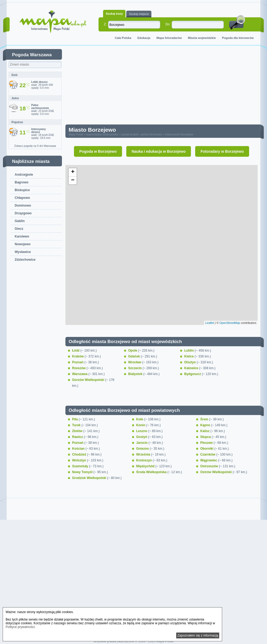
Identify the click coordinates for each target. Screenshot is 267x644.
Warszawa (80, 374)
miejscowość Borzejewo (179, 134)
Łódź (76, 351)
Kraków (78, 356)
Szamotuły (81, 466)
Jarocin (142, 443)
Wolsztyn (80, 460)
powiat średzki (130, 134)
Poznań (78, 362)
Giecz (19, 229)
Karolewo (22, 236)
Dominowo (23, 206)
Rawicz (78, 437)
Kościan (79, 449)
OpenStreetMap (230, 323)
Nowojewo (23, 244)
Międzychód (146, 466)
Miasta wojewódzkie (202, 38)
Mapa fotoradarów (169, 38)
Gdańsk (134, 356)
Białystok (136, 374)
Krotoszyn (144, 460)
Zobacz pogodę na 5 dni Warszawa (35, 146)
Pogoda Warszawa (32, 55)
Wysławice (23, 252)
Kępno (206, 425)
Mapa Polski (76, 134)
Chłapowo (22, 198)
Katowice (192, 368)
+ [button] (73, 172)
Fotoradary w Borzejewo (222, 151)
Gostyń (142, 437)
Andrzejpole (24, 175)
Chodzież (80, 454)
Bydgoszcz (193, 374)
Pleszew (207, 443)
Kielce (189, 356)
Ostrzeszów (210, 466)
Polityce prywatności (20, 627)
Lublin (189, 351)
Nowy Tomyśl (83, 472)
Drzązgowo (23, 213)
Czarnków (208, 454)
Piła (75, 419)
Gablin (20, 221)
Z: (105, 24)
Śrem (205, 419)
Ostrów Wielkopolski (216, 472)
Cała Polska (123, 38)
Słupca (206, 437)
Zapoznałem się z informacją (198, 635)
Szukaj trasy (114, 14)
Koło (140, 419)
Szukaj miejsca (139, 14)
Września (144, 454)
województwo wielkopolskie (102, 134)
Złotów (78, 431)
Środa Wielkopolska (152, 472)
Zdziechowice (25, 260)
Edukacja (144, 38)
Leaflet (210, 323)
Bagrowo (21, 182)
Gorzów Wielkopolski (89, 380)
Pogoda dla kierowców (238, 38)
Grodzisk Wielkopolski (90, 478)
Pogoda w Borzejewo (98, 151)
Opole (133, 351)
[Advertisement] (117, 86)
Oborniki (207, 449)
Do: (168, 24)
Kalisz (205, 431)
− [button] (73, 180)
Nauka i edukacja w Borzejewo (159, 151)
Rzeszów (79, 368)
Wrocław (135, 362)
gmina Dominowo (152, 134)
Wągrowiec (209, 460)
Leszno (142, 431)
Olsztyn (191, 362)
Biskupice (22, 190)
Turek (77, 425)
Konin (141, 425)
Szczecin (135, 368)
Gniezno (143, 449)
